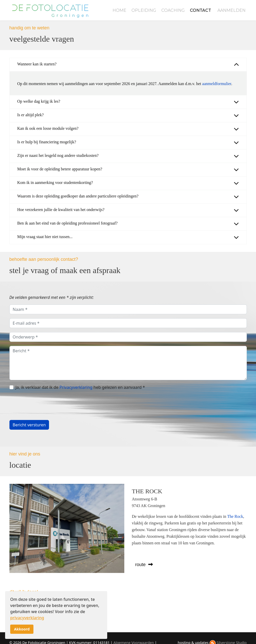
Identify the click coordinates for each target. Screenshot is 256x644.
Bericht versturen (29, 425)
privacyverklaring (27, 618)
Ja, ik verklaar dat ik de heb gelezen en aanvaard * (80, 387)
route (144, 564)
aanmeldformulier (217, 84)
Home (119, 10)
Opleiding (144, 10)
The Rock (235, 516)
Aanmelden (231, 10)
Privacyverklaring (76, 387)
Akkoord (22, 629)
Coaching (173, 10)
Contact (200, 10)
